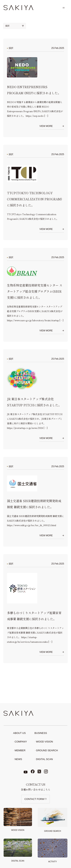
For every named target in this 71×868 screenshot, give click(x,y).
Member (20, 750)
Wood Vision (44, 742)
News (18, 759)
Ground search (47, 750)
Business (41, 733)
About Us (19, 733)
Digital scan (44, 759)
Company (21, 742)
